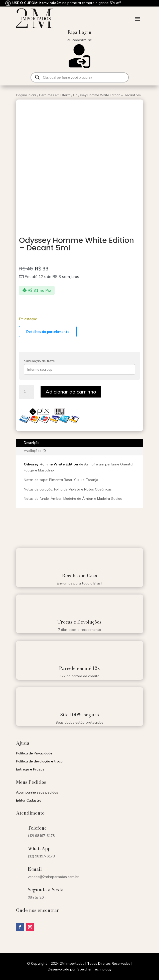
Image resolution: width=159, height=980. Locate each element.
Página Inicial (26, 95)
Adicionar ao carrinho (71, 392)
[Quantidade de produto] (27, 392)
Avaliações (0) (35, 451)
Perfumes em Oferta (55, 95)
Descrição (32, 443)
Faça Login (79, 32)
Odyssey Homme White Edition (51, 464)
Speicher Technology (94, 969)
